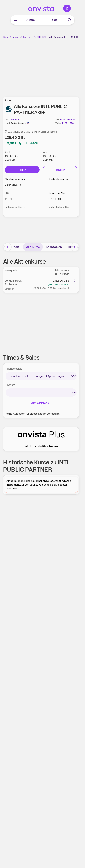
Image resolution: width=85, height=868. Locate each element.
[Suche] (69, 20)
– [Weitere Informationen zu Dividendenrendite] (49, 185)
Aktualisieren (41, 403)
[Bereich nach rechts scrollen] (75, 247)
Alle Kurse (33, 247)
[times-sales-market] (41, 376)
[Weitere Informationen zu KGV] (8, 199)
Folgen (22, 170)
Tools (54, 20)
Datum (11, 385)
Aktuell (31, 20)
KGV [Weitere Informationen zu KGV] (7, 193)
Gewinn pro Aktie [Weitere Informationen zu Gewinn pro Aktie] (57, 193)
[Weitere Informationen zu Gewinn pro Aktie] (55, 199)
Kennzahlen (54, 247)
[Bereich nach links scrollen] (7, 247)
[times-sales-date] (41, 393)
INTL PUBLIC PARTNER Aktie (43, 37)
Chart (15, 247)
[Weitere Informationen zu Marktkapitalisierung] (15, 185)
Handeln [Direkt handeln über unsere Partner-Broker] (60, 170)
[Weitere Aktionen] (75, 281)
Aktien (24, 37)
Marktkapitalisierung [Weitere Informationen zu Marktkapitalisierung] (15, 179)
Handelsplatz (15, 369)
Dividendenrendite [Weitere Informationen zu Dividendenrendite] (58, 179)
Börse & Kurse (10, 37)
